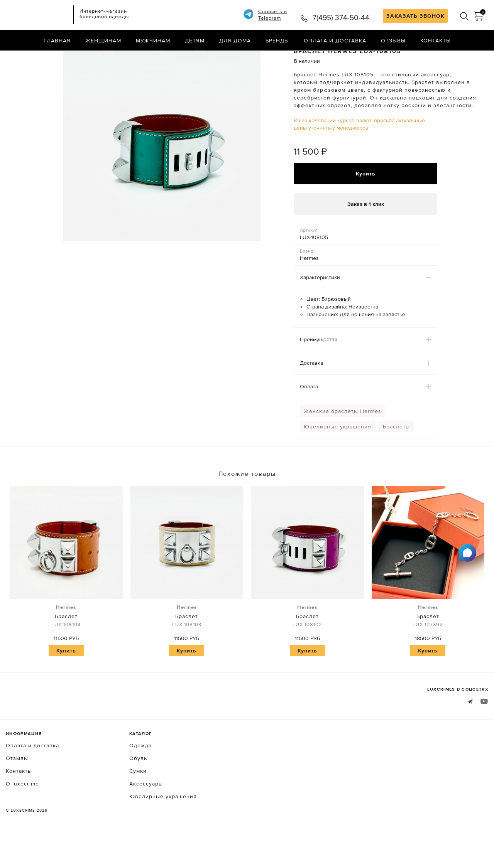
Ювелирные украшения (338, 457)
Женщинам (103, 40)
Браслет (66, 647)
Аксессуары (146, 814)
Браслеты (396, 457)
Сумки (138, 801)
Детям (195, 40)
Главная (57, 40)
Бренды (277, 40)
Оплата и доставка (335, 40)
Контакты (436, 40)
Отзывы (393, 40)
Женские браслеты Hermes (343, 442)
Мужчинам (153, 40)
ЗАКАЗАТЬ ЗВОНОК (415, 16)
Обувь (138, 789)
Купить (366, 204)
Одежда (140, 776)
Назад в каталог (463, 57)
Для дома (235, 40)
